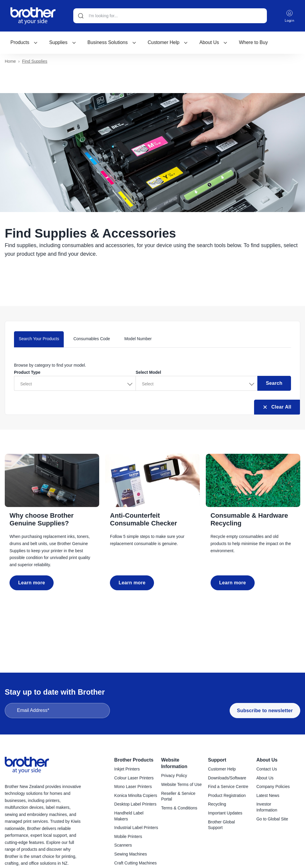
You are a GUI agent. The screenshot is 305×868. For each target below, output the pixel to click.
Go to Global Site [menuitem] (272, 819)
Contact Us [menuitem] (267, 769)
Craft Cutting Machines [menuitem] (136, 863)
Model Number (138, 339)
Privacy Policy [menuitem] (174, 776)
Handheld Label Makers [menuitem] (129, 816)
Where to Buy (253, 42)
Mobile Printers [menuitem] (128, 837)
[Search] (170, 16)
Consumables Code (92, 339)
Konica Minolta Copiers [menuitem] (136, 796)
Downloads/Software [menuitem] (227, 778)
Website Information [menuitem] (174, 763)
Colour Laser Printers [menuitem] (134, 778)
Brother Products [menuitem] (134, 760)
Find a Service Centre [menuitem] (228, 787)
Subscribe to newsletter (265, 711)
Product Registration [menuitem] (227, 796)
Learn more (32, 583)
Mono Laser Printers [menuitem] (133, 787)
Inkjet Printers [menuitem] (127, 769)
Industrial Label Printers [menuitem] (136, 828)
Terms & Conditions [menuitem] (179, 808)
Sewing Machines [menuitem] (131, 854)
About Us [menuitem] (267, 760)
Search (274, 383)
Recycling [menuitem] (217, 804)
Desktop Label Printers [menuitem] (136, 804)
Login (290, 16)
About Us (213, 42)
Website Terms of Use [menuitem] (181, 785)
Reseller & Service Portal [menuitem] (178, 797)
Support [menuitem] (217, 760)
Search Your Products (39, 339)
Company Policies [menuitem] (273, 787)
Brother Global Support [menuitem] (221, 825)
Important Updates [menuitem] (225, 813)
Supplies (63, 42)
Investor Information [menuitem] (267, 807)
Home (10, 62)
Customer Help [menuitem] (222, 769)
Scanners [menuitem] (123, 845)
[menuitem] (24, 43)
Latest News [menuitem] (268, 796)
